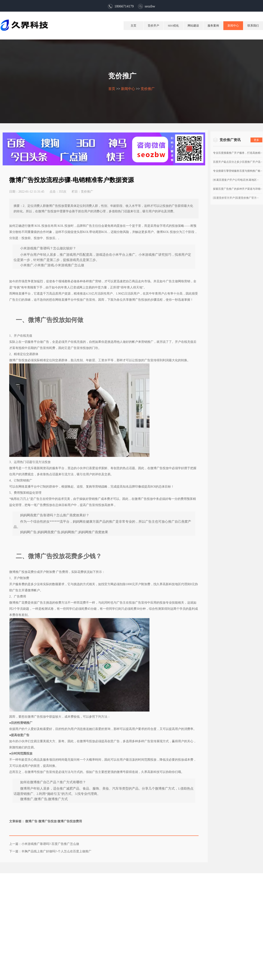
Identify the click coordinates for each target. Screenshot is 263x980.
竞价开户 (153, 26)
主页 (133, 26)
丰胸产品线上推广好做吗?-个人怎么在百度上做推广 (58, 853)
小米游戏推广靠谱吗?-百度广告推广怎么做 (52, 846)
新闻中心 (233, 26)
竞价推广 (148, 89)
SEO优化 (173, 26)
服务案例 (213, 26)
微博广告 (33, 823)
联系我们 (253, 26)
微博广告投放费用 (72, 823)
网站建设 (193, 26)
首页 (112, 89)
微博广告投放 (49, 823)
